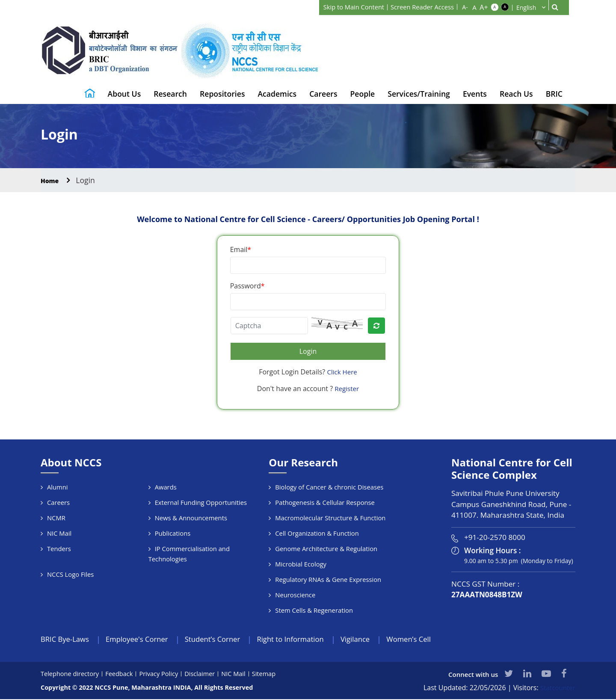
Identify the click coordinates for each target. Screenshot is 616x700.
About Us (124, 94)
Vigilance (376, 640)
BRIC (554, 94)
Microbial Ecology (301, 564)
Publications (173, 533)
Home (52, 180)
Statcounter (557, 688)
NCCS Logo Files (71, 574)
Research (170, 94)
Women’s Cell (432, 640)
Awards (166, 487)
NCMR (56, 518)
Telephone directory (71, 674)
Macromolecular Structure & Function (331, 518)
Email (241, 249)
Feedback (121, 674)
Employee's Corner (143, 640)
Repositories (222, 94)
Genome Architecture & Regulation (327, 549)
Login (308, 351)
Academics (277, 94)
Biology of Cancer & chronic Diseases (330, 487)
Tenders (59, 549)
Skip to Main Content (345, 7)
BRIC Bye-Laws (67, 640)
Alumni (58, 487)
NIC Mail (59, 533)
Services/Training (419, 94)
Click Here (342, 372)
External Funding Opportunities (202, 502)
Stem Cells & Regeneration (315, 610)
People (363, 94)
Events (475, 94)
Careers (323, 94)
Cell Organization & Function (318, 533)
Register (347, 389)
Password (247, 286)
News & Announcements (192, 518)
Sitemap (270, 674)
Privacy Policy (162, 674)
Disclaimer (204, 674)
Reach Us (516, 94)
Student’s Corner (224, 640)
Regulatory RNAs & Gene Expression (329, 579)
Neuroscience (295, 595)
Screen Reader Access (419, 7)
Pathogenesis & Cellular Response (326, 502)
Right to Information (307, 640)
